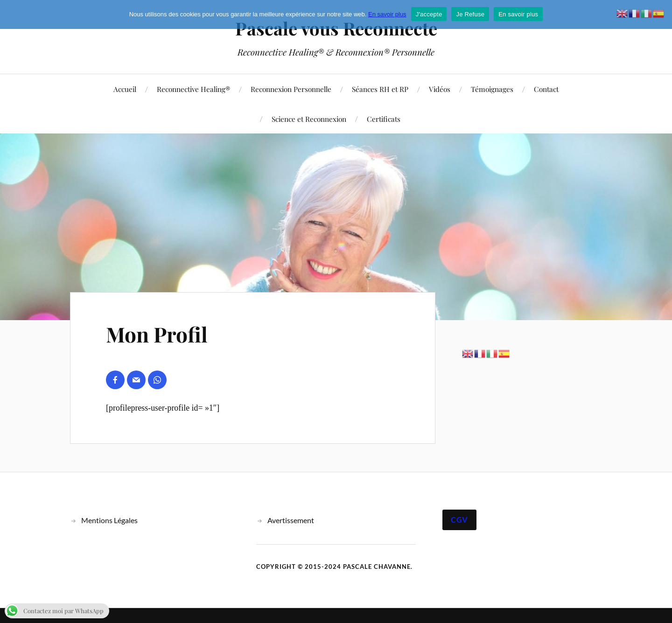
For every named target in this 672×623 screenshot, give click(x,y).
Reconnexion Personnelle (291, 89)
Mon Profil (157, 334)
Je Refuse (470, 14)
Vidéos (440, 89)
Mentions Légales (109, 520)
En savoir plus (387, 14)
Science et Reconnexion (309, 119)
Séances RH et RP (380, 89)
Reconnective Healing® (193, 89)
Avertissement (291, 520)
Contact (546, 89)
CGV (459, 520)
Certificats (384, 119)
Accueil (125, 89)
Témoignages (492, 89)
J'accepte (429, 14)
